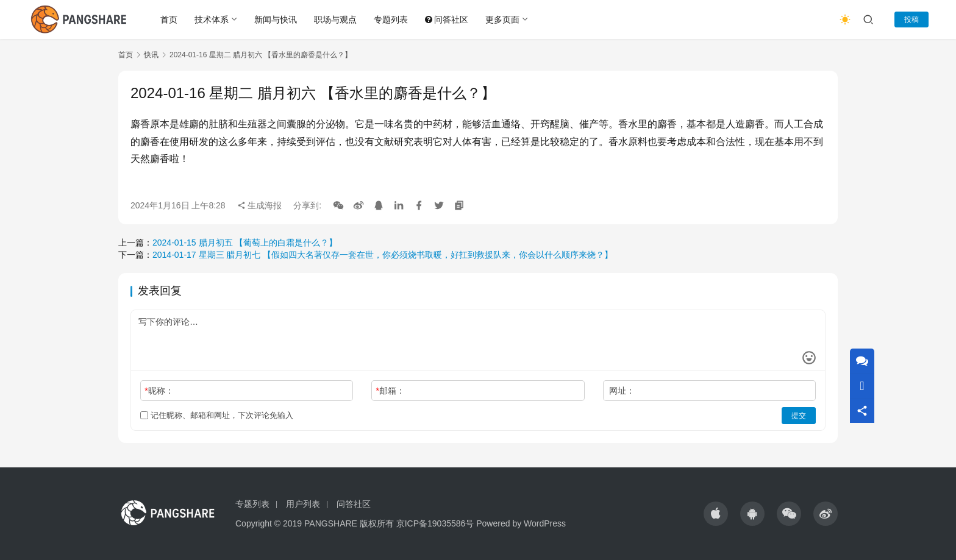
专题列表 (391, 19)
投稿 (911, 19)
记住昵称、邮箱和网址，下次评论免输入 (217, 415)
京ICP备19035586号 (435, 523)
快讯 (151, 55)
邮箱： (391, 391)
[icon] (716, 514)
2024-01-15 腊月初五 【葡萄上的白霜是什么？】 (245, 243)
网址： (622, 391)
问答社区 (447, 19)
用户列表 (303, 504)
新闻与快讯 (276, 19)
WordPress (545, 523)
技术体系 (212, 19)
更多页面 (502, 19)
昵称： (159, 391)
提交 (799, 416)
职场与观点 (335, 19)
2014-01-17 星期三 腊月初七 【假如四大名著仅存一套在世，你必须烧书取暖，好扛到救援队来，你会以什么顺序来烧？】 (383, 255)
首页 (169, 19)
